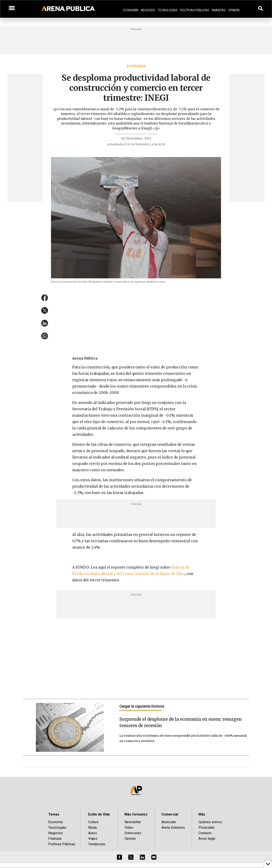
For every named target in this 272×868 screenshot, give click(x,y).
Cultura (93, 822)
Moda (92, 828)
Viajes (93, 839)
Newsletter (133, 822)
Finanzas (219, 10)
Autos (93, 833)
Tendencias (97, 844)
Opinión (234, 10)
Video (129, 828)
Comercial (170, 814)
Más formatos (136, 814)
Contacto (205, 833)
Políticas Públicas (195, 10)
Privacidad (206, 828)
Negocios (148, 10)
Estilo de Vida (99, 814)
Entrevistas (133, 833)
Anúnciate (169, 822)
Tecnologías (168, 10)
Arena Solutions (173, 828)
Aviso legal (207, 839)
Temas (54, 814)
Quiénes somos (210, 822)
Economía (131, 10)
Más (202, 814)
